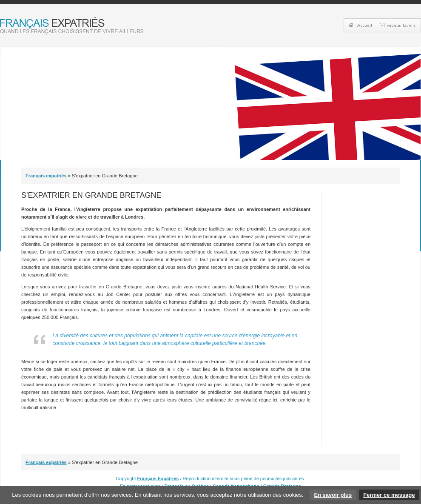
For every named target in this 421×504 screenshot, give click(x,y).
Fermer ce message (389, 495)
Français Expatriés (158, 478)
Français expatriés (46, 176)
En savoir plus (333, 495)
